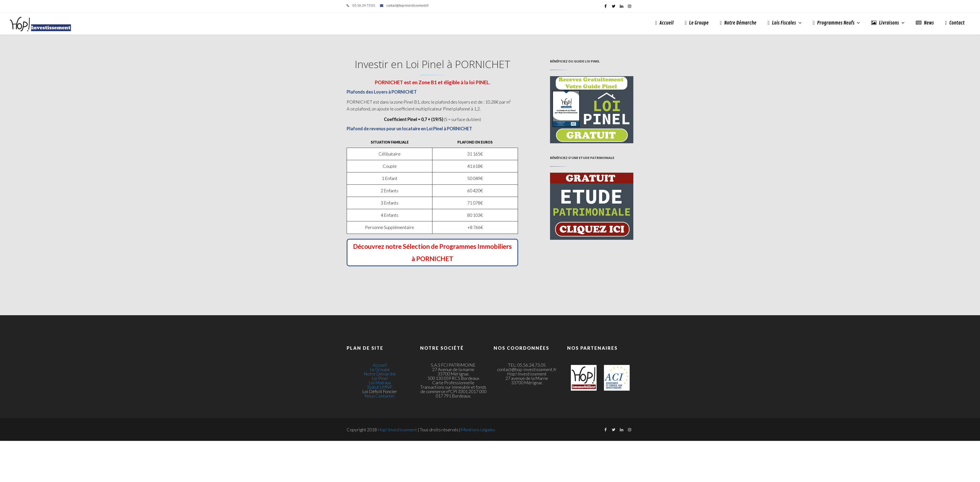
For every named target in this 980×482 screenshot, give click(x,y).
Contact (955, 23)
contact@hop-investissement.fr (408, 5)
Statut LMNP (380, 387)
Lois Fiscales (782, 23)
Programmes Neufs (834, 23)
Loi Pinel (380, 378)
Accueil (664, 23)
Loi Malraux (380, 383)
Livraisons (885, 23)
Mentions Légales (478, 430)
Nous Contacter (380, 396)
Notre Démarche (738, 23)
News (925, 23)
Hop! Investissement (397, 430)
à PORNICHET (432, 259)
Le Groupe (697, 23)
